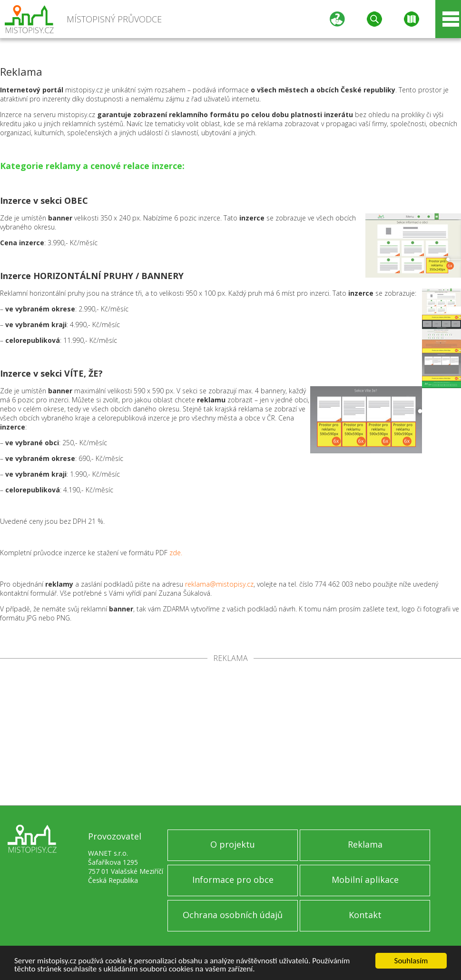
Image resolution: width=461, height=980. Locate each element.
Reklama (365, 844)
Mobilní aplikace (365, 880)
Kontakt (365, 915)
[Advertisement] (230, 734)
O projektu (233, 844)
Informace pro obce (233, 880)
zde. (176, 553)
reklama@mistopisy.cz (219, 584)
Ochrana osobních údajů (233, 915)
